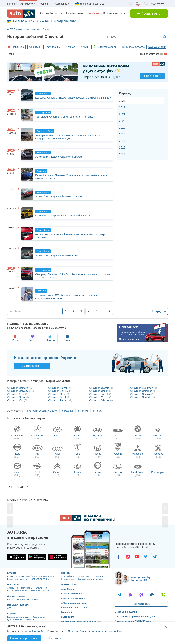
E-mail (72, 338)
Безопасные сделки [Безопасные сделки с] (126, 612)
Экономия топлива (46, 54)
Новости (93, 13)
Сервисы (12, 614)
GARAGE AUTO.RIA (40, 579)
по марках (67, 411)
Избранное (17, 47)
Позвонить (163, 595)
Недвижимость (46, 4)
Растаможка (23, 54)
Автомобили (28, 4)
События (35, 47)
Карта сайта (68, 617)
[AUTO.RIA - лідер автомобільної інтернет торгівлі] (21, 13)
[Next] (165, 509)
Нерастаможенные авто (18, 579)
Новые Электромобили (17, 591)
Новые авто (75, 13)
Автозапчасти (63, 4)
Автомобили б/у (51, 13)
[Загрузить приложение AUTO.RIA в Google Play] (37, 557)
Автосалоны (12, 588)
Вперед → (159, 311)
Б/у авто (12, 573)
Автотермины (32, 620)
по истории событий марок (41, 411)
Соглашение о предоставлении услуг (135, 616)
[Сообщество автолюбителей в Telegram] (155, 557)
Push (15, 338)
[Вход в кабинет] (155, 4)
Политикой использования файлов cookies (95, 631)
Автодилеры (13, 576)
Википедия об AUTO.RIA (74, 608)
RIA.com (12, 4)
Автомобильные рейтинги (114, 54)
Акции (84, 47)
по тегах (97, 411)
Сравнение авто (39, 617)
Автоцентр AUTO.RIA (40, 591)
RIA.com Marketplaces (73, 598)
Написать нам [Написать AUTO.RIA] (141, 604)
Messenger (130, 595)
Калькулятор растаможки (18, 617)
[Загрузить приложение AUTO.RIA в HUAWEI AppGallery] (58, 557)
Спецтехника (41, 588)
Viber (34, 338)
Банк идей (67, 612)
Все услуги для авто (18, 605)
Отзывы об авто (70, 584)
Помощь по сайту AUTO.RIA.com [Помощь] (133, 621)
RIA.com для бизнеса (73, 594)
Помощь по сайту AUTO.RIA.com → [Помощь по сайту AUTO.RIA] (141, 579)
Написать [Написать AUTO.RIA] (152, 595)
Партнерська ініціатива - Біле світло (81, 621)
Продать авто (149, 13)
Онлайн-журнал (68, 579)
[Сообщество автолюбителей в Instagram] (128, 557)
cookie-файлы (36, 631)
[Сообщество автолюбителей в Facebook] (119, 557)
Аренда (25, 599)
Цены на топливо (15, 620)
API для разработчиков (74, 603)
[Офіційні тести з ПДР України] (87, 72)
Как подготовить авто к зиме (78, 54)
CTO (9, 608)
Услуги (35, 599)
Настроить (54, 638)
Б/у (17, 599)
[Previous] (10, 509)
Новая (10, 599)
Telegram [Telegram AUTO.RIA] (119, 595)
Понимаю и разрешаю (24, 638)
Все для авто (112, 13)
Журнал (71, 47)
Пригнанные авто (46, 576)
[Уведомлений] (137, 4)
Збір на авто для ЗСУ (92, 4)
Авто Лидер (68, 589)
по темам (82, 411)
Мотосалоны (27, 588)
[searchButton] (164, 37)
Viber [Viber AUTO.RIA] (141, 595)
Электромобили (105, 47)
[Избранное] (131, 4)
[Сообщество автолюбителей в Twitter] (146, 557)
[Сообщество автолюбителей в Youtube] (137, 557)
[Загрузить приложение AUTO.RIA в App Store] (17, 557)
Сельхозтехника (16, 596)
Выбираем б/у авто (133, 47)
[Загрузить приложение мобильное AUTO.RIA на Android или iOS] (91, 549)
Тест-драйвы (53, 47)
